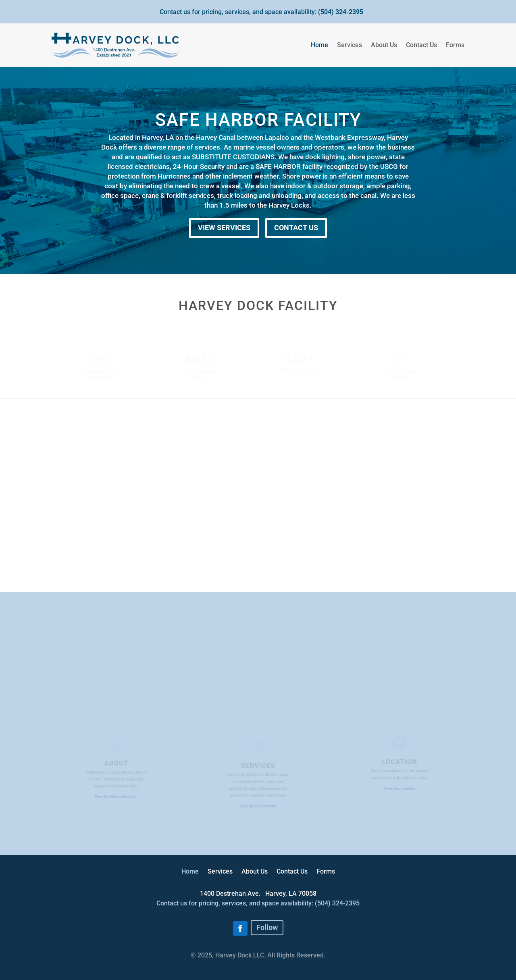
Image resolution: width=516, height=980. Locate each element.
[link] (233, 894)
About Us (384, 45)
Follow (267, 927)
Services (350, 45)
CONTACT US (296, 228)
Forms (455, 45)
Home (319, 45)
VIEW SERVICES (224, 228)
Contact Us (421, 45)
